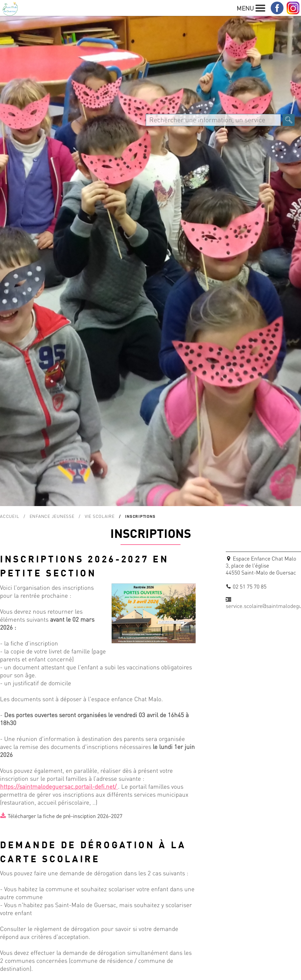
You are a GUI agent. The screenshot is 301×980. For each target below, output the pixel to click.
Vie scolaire (100, 516)
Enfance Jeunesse (52, 516)
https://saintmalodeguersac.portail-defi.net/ (59, 786)
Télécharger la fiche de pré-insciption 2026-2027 (65, 816)
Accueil (10, 516)
